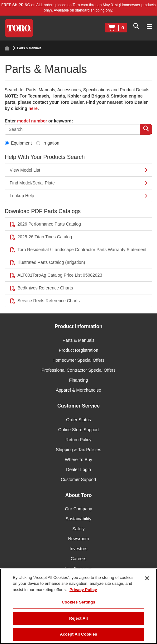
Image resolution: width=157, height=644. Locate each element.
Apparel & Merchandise (78, 390)
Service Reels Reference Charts (45, 301)
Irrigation (48, 143)
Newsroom (79, 539)
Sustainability (79, 519)
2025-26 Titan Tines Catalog (41, 237)
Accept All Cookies (78, 634)
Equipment (18, 143)
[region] (78, 606)
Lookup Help (78, 196)
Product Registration (79, 350)
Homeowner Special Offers (78, 360)
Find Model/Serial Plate (78, 183)
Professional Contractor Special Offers (78, 370)
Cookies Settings (78, 602)
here (33, 108)
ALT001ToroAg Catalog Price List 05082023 (56, 275)
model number (32, 121)
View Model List (78, 170)
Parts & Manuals (79, 340)
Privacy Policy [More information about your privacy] (83, 590)
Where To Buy (78, 460)
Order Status (78, 420)
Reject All (78, 618)
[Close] (147, 578)
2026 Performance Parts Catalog (45, 224)
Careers (78, 559)
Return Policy (78, 440)
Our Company (78, 509)
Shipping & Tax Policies (78, 450)
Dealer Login (78, 470)
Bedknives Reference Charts (41, 288)
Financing (79, 380)
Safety (78, 529)
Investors (79, 549)
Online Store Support (79, 430)
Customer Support (78, 479)
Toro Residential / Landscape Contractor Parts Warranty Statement (78, 250)
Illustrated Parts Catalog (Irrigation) (47, 262)
